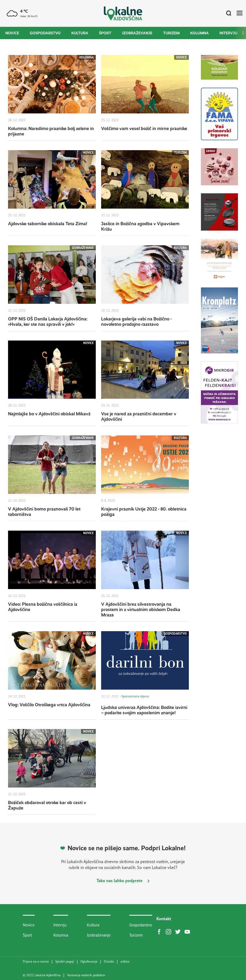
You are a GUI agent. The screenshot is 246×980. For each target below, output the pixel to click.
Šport (105, 33)
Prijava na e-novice (36, 961)
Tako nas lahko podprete (123, 881)
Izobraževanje (137, 33)
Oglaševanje (89, 961)
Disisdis (109, 961)
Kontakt (164, 919)
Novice (12, 33)
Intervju (228, 33)
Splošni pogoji (65, 961)
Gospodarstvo (45, 33)
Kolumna (199, 33)
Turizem (171, 33)
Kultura (80, 33)
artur (125, 961)
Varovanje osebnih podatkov (86, 975)
